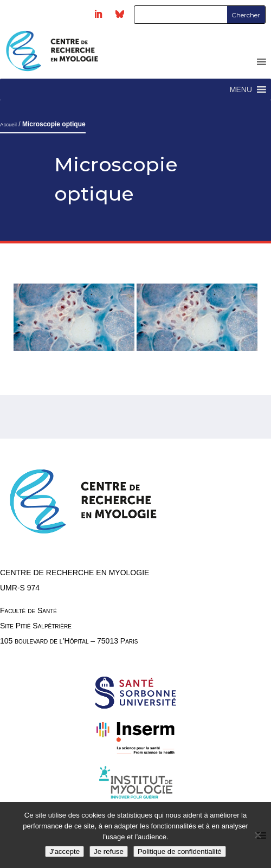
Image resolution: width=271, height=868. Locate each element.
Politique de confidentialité (180, 851)
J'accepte (64, 851)
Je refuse (109, 851)
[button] (241, 89)
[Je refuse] (257, 835)
